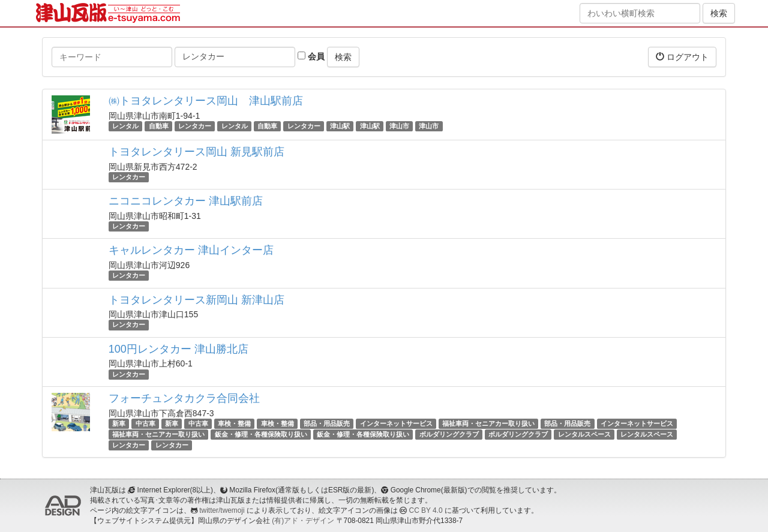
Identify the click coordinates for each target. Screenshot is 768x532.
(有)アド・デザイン (303, 521)
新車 (119, 423)
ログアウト (682, 57)
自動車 (159, 126)
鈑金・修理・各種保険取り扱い (261, 434)
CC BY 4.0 (426, 510)
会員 (311, 56)
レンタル (125, 126)
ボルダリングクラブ (449, 434)
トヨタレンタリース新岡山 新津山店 (196, 300)
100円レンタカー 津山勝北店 (178, 349)
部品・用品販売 (327, 423)
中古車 (145, 423)
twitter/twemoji (222, 510)
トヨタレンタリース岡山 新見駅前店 (196, 152)
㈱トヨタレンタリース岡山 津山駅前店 (206, 101)
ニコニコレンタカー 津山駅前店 (186, 201)
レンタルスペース (584, 434)
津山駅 (340, 126)
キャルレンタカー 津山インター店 (191, 250)
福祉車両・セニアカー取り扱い (488, 423)
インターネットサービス (396, 423)
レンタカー (195, 126)
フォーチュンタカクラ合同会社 (184, 398)
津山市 (399, 126)
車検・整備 (234, 423)
